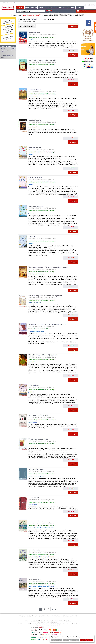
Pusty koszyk (83, 11)
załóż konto (93, 5)
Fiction (34, 19)
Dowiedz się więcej (57, 640)
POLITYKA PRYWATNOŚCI (55, 616)
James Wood (40, 331)
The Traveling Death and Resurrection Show (42, 60)
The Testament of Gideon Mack (38, 415)
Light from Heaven (34, 385)
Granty (50, 7)
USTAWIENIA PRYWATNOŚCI (70, 616)
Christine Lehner (33, 446)
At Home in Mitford (35, 147)
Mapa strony (60, 621)
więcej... (3, 52)
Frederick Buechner (34, 127)
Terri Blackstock (41, 528)
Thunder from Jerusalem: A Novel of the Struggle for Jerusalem (48, 267)
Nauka (3, 48)
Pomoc (80, 7)
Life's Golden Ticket (35, 89)
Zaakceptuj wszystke (86, 640)
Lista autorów (68, 621)
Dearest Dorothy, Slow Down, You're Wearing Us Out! (45, 296)
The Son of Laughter (35, 120)
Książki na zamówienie (31, 7)
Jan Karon (31, 154)
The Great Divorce (34, 33)
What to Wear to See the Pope (38, 439)
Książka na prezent (61, 7)
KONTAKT (38, 616)
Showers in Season (34, 550)
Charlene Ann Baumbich (35, 303)
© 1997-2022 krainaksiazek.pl (27, 616)
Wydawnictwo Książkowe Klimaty (47, 621)
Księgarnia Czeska (33, 621)
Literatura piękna (6, 50)
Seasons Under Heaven (36, 521)
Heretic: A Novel (34, 498)
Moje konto (71, 7)
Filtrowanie (73, 26)
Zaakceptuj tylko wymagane (71, 640)
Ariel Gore (31, 67)
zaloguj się (86, 5)
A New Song (32, 236)
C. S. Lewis (31, 39)
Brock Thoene (40, 274)
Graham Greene (33, 331)
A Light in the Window (35, 178)
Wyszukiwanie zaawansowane (53, 12)
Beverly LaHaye (32, 528)
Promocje (42, 7)
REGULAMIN (45, 616)
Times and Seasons (34, 579)
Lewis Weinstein (33, 505)
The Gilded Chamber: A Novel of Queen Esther (43, 355)
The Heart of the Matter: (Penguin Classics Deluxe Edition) (47, 324)
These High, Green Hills (36, 206)
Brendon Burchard (33, 96)
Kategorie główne (8, 46)
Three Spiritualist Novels (36, 469)
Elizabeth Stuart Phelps (34, 476)
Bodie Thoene (32, 274)
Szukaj (20, 7)
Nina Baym (44, 476)
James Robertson (33, 422)
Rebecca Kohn (32, 362)
